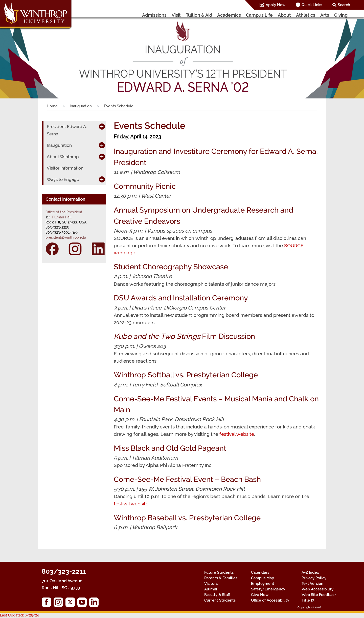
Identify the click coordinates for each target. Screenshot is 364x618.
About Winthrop (63, 157)
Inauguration (81, 106)
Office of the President (64, 212)
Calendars (260, 572)
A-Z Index (310, 572)
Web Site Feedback (319, 595)
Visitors (211, 584)
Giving (341, 15)
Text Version (312, 584)
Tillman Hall (62, 217)
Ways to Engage (63, 179)
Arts (325, 15)
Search (344, 5)
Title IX (308, 600)
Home (52, 106)
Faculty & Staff (217, 595)
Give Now (260, 595)
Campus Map (263, 578)
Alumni (211, 589)
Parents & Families (221, 578)
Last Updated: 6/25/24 (19, 615)
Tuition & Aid (199, 15)
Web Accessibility (317, 589)
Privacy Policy (314, 578)
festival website (237, 434)
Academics (229, 15)
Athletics (306, 15)
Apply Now (276, 5)
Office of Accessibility (270, 600)
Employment (263, 584)
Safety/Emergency (268, 589)
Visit (176, 15)
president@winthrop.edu (66, 237)
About (284, 15)
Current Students (220, 600)
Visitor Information (65, 168)
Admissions (154, 15)
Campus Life (259, 15)
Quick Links (312, 5)
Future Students (219, 572)
